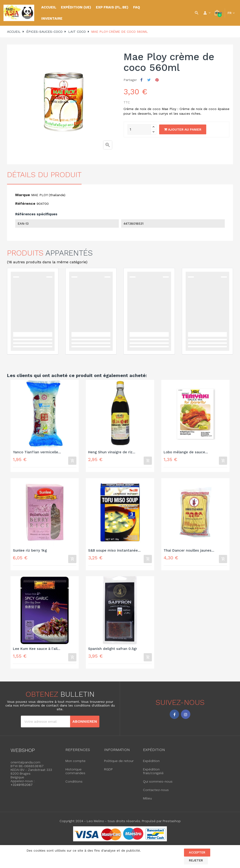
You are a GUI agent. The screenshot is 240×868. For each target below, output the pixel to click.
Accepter (197, 852)
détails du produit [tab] (44, 175)
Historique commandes (75, 774)
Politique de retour (119, 764)
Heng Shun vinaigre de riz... (112, 452)
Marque (23, 195)
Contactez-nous (156, 793)
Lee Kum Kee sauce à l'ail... (37, 651)
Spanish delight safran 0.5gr (113, 651)
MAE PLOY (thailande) (48, 195)
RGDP (108, 773)
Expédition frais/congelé (153, 774)
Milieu (147, 802)
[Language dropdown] (231, 13)
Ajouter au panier (183, 129)
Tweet (149, 80)
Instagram (186, 717)
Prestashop (172, 824)
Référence (25, 203)
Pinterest (157, 80)
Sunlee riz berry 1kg (30, 551)
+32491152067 (22, 788)
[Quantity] (139, 129)
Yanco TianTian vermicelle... (37, 452)
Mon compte (75, 764)
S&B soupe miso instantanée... (114, 551)
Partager (141, 80)
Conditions (74, 785)
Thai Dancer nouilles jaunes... (189, 551)
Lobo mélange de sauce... (186, 452)
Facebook (174, 717)
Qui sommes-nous (158, 785)
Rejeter (196, 860)
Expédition (151, 764)
